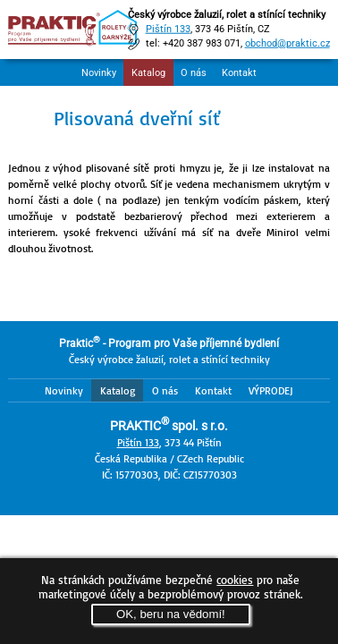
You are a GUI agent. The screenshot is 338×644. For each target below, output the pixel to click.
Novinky (99, 73)
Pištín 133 (168, 29)
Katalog (148, 73)
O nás (194, 73)
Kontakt (239, 73)
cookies (235, 580)
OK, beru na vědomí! (171, 614)
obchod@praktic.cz (287, 43)
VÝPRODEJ (271, 390)
